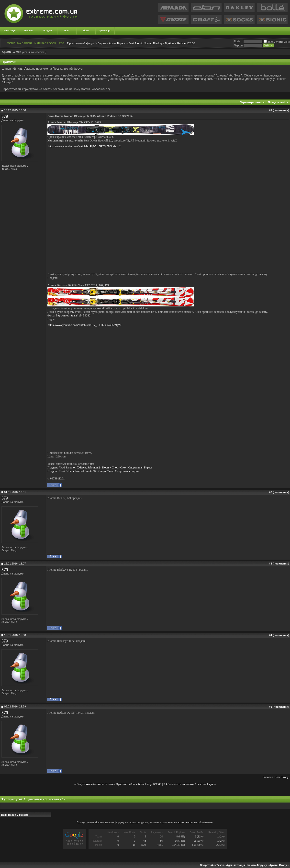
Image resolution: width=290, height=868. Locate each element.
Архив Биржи (117, 43)
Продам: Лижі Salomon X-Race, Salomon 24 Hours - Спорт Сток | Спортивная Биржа (100, 467)
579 (5, 116)
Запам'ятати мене (277, 42)
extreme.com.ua (187, 822)
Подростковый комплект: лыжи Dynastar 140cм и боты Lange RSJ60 (119, 784)
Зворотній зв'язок (212, 865)
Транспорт (105, 31)
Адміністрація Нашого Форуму (246, 865)
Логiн (237, 41)
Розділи (48, 31)
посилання (281, 110)
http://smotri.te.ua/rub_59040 (73, 315)
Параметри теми (251, 102)
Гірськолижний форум (81, 43)
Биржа (102, 43)
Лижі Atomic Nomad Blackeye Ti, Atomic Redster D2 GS (162, 43)
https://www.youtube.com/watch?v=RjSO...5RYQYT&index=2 (84, 146)
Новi (277, 777)
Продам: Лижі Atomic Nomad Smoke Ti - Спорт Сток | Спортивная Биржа (93, 471)
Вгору (285, 777)
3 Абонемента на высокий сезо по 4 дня (189, 784)
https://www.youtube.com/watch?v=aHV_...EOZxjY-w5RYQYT (85, 325)
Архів (273, 865)
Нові (67, 31)
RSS (62, 43)
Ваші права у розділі (15, 815)
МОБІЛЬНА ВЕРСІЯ (19, 43)
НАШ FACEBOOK (45, 43)
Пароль (238, 45)
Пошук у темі (277, 102)
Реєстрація (10, 31)
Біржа (86, 31)
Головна (29, 31)
